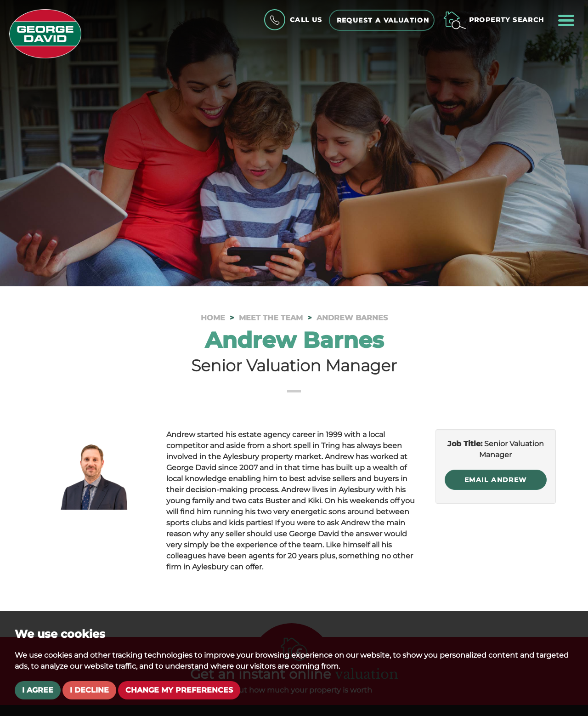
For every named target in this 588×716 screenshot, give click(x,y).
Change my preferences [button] (179, 690)
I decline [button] (89, 690)
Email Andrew (496, 480)
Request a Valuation (383, 20)
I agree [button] (38, 690)
